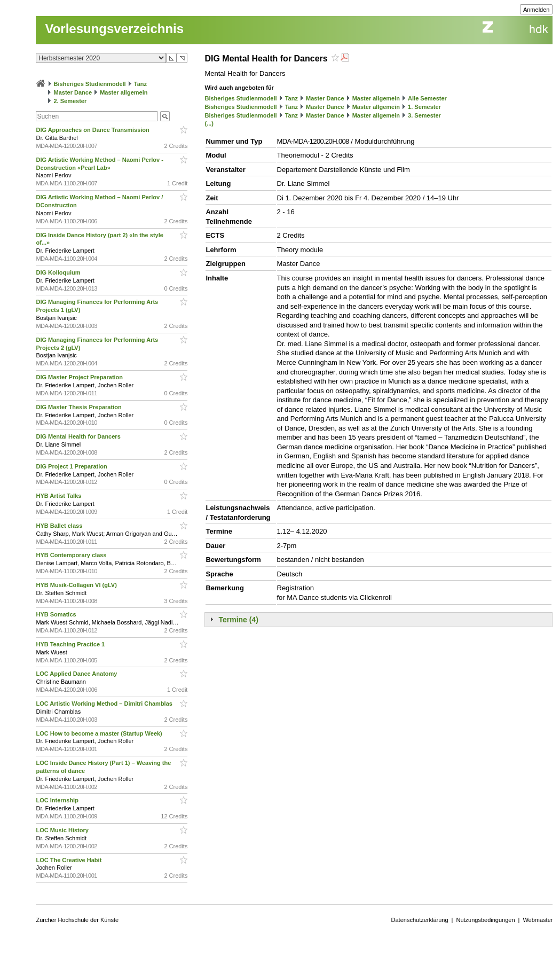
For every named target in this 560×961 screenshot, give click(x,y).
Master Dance (73, 92)
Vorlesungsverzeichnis (114, 29)
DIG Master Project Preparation (80, 377)
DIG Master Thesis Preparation (79, 407)
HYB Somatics (57, 614)
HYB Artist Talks (59, 496)
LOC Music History (63, 830)
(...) (209, 123)
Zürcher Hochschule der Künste (77, 920)
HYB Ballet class (60, 526)
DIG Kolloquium (59, 272)
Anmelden (537, 10)
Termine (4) (238, 620)
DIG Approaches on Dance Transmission (93, 130)
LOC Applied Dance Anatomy (77, 674)
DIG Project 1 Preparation (72, 466)
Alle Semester (427, 98)
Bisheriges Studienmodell (90, 84)
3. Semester (424, 115)
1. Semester (424, 107)
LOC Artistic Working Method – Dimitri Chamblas (105, 704)
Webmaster (538, 920)
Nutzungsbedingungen (485, 920)
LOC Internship (58, 800)
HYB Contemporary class (72, 555)
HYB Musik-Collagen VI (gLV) (77, 585)
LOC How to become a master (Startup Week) (100, 733)
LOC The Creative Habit (69, 860)
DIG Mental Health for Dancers (79, 436)
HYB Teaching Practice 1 (71, 644)
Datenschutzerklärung (420, 920)
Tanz (140, 84)
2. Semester (70, 101)
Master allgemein (124, 92)
